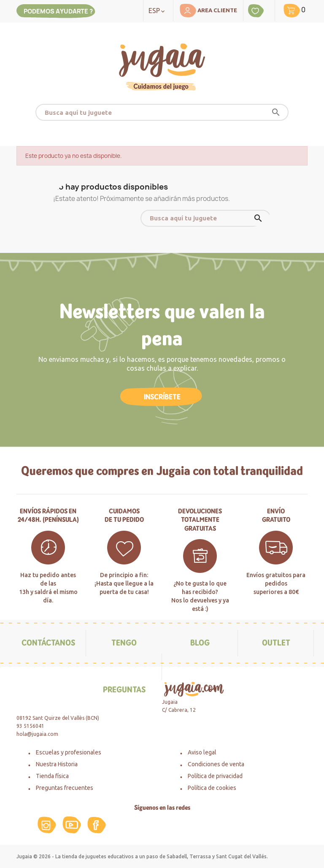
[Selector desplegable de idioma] (158, 11)
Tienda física (52, 776)
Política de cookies (212, 788)
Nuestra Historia (57, 764)
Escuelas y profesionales (69, 752)
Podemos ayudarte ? (58, 11)
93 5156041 (30, 726)
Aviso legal (202, 752)
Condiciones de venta (216, 764)
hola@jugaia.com (37, 734)
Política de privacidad (215, 776)
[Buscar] (162, 112)
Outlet (276, 643)
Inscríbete (162, 397)
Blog (200, 643)
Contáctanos (48, 643)
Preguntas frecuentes (65, 788)
